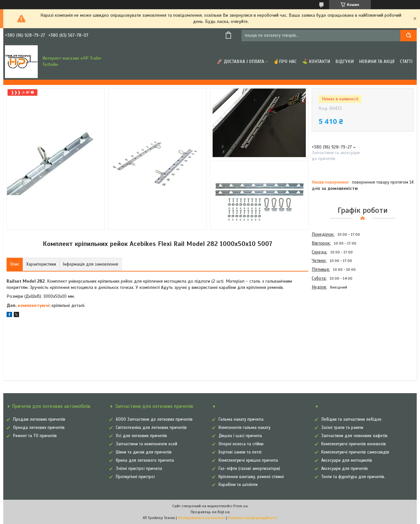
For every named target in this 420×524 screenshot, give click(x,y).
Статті (406, 61)
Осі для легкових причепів (141, 436)
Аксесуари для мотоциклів (347, 460)
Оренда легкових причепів (39, 428)
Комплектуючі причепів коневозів (354, 444)
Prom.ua (241, 506)
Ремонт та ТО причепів (35, 436)
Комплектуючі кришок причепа (248, 460)
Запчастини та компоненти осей (147, 444)
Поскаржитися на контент (201, 518)
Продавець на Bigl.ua (210, 512)
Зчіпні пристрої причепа (139, 469)
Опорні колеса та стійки (241, 444)
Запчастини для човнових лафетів (354, 436)
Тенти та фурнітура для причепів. (353, 477)
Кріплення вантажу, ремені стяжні (251, 477)
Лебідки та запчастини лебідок (351, 419)
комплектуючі (33, 305)
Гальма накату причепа (241, 419)
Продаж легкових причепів (39, 419)
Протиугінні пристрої (135, 477)
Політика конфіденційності (253, 518)
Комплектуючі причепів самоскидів (355, 452)
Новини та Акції (377, 61)
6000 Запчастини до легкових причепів (154, 419)
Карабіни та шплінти (238, 485)
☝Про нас (285, 61)
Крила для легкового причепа (145, 460)
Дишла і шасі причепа (240, 436)
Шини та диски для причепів (144, 452)
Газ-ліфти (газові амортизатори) (249, 469)
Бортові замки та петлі (240, 452)
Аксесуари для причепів (345, 469)
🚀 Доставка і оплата (241, 61)
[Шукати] (409, 36)
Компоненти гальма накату (244, 428)
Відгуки (345, 61)
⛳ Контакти (316, 61)
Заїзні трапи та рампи (342, 428)
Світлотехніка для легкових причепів (151, 428)
